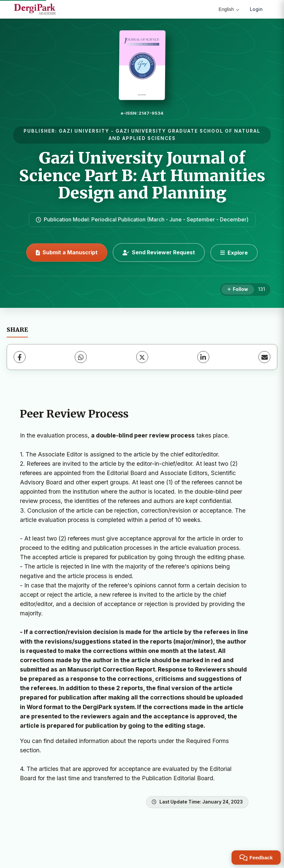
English (229, 9)
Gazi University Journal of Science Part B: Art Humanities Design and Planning (142, 176)
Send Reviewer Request (159, 252)
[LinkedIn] (203, 357)
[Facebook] (20, 357)
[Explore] (234, 253)
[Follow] (238, 290)
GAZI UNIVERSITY (84, 131)
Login (256, 9)
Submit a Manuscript (67, 252)
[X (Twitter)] (142, 357)
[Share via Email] (264, 357)
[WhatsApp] (81, 357)
